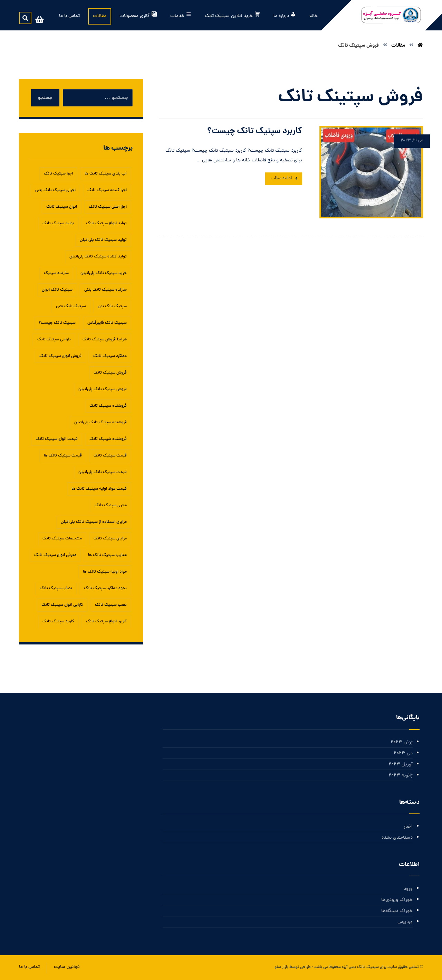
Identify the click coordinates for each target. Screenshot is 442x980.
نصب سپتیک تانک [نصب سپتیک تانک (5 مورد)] (111, 605)
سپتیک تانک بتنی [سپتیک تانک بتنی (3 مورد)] (71, 307)
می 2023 (403, 753)
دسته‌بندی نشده (397, 838)
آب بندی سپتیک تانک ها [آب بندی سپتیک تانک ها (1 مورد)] (106, 174)
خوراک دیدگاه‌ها (397, 911)
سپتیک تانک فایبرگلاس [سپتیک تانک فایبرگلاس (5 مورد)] (107, 323)
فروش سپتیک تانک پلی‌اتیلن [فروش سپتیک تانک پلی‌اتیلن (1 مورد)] (103, 389)
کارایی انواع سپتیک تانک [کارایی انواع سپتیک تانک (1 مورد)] (62, 605)
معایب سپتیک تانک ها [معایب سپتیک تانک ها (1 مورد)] (107, 555)
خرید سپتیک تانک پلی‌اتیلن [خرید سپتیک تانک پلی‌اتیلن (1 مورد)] (104, 273)
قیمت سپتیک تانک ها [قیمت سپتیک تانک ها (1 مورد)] (63, 456)
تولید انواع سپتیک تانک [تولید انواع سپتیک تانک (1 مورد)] (106, 224)
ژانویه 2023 (401, 776)
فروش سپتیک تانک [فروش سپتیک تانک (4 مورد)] (110, 373)
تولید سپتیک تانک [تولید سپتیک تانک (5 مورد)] (58, 224)
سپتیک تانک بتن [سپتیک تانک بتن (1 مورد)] (112, 307)
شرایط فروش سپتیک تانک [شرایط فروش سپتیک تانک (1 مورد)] (105, 340)
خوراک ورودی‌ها (397, 900)
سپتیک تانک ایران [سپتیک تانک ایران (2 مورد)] (57, 290)
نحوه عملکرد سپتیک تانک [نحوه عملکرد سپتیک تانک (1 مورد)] (105, 588)
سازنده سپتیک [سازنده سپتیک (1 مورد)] (56, 273)
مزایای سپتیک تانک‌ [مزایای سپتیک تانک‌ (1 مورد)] (110, 539)
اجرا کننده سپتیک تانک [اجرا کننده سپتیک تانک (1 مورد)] (107, 190)
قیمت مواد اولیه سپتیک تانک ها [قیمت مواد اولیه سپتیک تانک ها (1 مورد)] (99, 489)
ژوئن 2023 (402, 742)
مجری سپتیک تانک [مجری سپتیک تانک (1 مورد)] (111, 506)
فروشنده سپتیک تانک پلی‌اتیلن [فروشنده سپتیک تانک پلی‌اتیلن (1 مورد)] (100, 423)
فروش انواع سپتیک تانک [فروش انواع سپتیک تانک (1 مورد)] (60, 356)
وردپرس (405, 922)
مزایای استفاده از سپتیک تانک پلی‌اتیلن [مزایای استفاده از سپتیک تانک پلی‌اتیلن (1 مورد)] (94, 522)
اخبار (408, 827)
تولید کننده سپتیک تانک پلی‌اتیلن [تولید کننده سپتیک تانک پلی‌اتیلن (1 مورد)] (98, 257)
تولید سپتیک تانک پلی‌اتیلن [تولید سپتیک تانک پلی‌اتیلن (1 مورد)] (103, 240)
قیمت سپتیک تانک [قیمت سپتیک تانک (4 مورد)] (110, 456)
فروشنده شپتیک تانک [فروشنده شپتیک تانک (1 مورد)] (108, 439)
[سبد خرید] (39, 20)
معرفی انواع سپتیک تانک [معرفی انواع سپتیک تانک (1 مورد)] (55, 555)
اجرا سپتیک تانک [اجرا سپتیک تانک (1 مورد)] (58, 174)
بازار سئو (281, 967)
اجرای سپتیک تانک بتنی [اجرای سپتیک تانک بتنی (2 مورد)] (55, 190)
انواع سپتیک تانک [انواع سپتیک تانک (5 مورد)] (62, 207)
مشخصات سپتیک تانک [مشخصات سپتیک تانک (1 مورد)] (62, 539)
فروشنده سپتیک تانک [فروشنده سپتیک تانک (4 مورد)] (108, 406)
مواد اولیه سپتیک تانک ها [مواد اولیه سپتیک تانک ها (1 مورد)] (105, 572)
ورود (408, 889)
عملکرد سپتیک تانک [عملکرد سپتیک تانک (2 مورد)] (110, 356)
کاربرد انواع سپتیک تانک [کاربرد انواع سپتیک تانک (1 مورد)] (106, 622)
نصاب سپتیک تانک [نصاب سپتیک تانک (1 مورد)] (56, 588)
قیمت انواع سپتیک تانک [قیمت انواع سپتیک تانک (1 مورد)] (57, 439)
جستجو (45, 98)
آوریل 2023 (401, 765)
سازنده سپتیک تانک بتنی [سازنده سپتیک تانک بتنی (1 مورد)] (105, 290)
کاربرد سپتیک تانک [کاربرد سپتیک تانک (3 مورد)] (58, 622)
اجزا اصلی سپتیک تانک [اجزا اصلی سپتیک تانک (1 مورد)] (108, 207)
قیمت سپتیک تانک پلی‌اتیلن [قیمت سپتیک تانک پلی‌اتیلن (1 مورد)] (103, 472)
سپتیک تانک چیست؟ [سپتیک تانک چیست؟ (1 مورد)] (57, 323)
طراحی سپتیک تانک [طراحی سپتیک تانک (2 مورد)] (54, 340)
